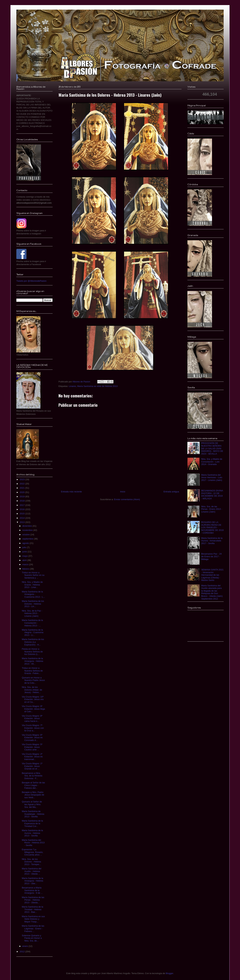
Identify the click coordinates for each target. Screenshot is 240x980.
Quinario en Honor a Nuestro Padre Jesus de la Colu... (33, 680)
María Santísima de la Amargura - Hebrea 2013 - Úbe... (32, 881)
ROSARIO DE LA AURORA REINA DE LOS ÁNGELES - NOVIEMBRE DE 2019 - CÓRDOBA (212, 527)
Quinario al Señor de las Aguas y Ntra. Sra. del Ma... (32, 804)
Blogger (169, 973)
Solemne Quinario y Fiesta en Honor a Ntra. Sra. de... (32, 938)
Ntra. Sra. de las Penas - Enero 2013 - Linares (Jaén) (212, 509)
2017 (22, 505)
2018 (22, 501)
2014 (22, 518)
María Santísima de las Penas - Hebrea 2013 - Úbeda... (33, 900)
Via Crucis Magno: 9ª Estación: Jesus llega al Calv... (33, 709)
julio (25, 547)
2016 (22, 509)
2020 (22, 492)
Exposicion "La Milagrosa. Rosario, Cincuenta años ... (32, 852)
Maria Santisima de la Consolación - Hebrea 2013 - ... (32, 623)
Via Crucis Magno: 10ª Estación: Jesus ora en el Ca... (33, 699)
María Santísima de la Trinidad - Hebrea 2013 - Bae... (32, 909)
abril (25, 560)
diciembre (27, 526)
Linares (72, 386)
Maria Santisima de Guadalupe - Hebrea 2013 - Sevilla (33, 814)
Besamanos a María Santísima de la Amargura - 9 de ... (32, 890)
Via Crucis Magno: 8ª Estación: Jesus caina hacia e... (32, 718)
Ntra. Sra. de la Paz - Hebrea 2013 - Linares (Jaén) (32, 613)
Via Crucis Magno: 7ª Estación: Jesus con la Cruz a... (33, 728)
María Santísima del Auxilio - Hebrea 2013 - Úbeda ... (32, 871)
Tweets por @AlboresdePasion (31, 281)
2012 (22, 952)
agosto (26, 543)
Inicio (123, 492)
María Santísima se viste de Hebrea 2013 (97, 386)
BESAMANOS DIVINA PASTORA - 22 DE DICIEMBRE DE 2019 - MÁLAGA (212, 495)
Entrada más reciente (71, 492)
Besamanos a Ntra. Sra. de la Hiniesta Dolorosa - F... (32, 776)
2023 (22, 479)
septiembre (28, 539)
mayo (25, 556)
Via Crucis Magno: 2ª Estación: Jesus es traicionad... (32, 757)
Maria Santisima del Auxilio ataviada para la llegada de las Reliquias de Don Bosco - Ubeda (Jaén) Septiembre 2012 (212, 592)
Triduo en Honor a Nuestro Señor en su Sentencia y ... (33, 575)
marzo (26, 564)
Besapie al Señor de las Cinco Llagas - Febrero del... (33, 785)
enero (26, 946)
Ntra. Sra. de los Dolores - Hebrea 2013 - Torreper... (31, 862)
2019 (22, 497)
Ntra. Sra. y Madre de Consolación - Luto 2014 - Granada (212, 462)
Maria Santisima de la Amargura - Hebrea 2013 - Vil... (32, 661)
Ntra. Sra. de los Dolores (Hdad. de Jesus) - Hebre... (32, 690)
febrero (26, 569)
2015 (22, 514)
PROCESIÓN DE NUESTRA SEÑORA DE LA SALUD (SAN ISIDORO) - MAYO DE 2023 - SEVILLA (212, 448)
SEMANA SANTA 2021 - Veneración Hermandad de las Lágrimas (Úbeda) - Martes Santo (212, 575)
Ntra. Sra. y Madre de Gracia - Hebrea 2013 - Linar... (32, 585)
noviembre (28, 530)
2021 (22, 488)
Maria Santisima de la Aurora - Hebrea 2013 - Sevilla (32, 833)
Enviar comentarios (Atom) (127, 499)
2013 (22, 522)
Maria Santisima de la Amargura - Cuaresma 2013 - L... (33, 594)
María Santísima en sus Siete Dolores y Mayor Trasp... (33, 919)
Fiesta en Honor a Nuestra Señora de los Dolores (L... (32, 652)
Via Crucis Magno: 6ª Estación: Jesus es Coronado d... (32, 738)
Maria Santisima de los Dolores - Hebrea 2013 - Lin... (33, 604)
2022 (22, 484)
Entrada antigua (171, 492)
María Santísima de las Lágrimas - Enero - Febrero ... (33, 928)
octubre (26, 535)
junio (25, 552)
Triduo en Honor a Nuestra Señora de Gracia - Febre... (32, 671)
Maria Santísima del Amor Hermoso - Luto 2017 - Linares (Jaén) (212, 477)
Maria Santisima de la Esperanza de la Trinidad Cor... (32, 823)
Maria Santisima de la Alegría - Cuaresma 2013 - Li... (33, 632)
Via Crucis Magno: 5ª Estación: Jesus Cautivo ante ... (32, 747)
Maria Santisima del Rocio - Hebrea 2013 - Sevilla (33, 843)
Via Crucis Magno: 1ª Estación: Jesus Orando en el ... (32, 766)
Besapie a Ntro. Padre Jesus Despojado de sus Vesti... (33, 795)
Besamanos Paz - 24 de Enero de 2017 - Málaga (211, 556)
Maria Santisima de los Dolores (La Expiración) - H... (33, 642)
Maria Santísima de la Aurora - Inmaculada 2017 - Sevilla (212, 541)
